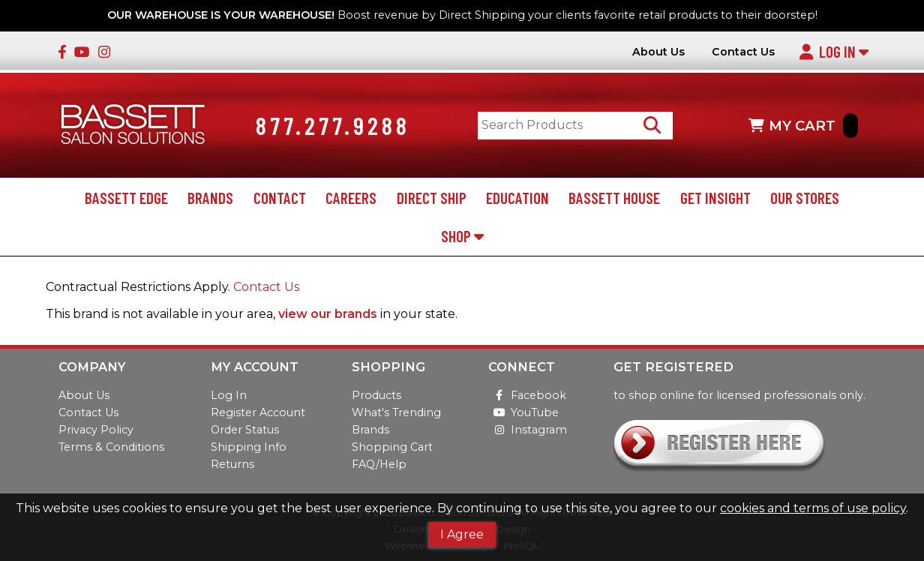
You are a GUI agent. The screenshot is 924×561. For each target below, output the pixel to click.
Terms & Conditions (111, 447)
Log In (834, 51)
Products (376, 395)
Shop (462, 236)
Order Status (245, 430)
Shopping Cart (392, 447)
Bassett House (614, 198)
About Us (658, 52)
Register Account (258, 412)
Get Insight (715, 198)
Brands (210, 198)
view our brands (328, 314)
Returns (232, 464)
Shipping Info (249, 447)
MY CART (803, 126)
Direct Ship (432, 198)
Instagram (528, 430)
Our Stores (805, 198)
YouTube (523, 412)
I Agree (462, 534)
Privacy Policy (96, 430)
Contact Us (743, 52)
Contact (280, 198)
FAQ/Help (379, 464)
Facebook (527, 395)
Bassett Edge (126, 198)
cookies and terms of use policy (813, 508)
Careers (351, 198)
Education (517, 198)
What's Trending (396, 412)
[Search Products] (652, 126)
